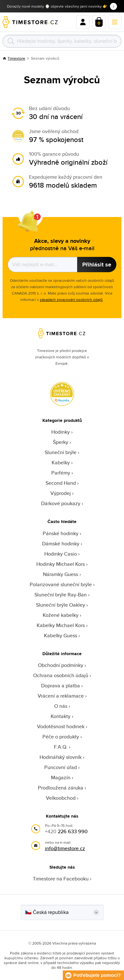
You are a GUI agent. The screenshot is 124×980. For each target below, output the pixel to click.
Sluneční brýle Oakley (61, 605)
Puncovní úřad (61, 767)
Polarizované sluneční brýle (61, 584)
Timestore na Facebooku (61, 879)
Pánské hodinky (61, 533)
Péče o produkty (61, 737)
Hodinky (61, 432)
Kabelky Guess (61, 636)
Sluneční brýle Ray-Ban (61, 595)
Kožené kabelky (61, 615)
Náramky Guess (61, 574)
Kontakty (61, 716)
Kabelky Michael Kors (61, 625)
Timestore (14, 58)
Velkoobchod (61, 798)
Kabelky (61, 463)
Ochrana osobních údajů (61, 675)
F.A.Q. (61, 747)
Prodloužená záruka (61, 788)
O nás (61, 706)
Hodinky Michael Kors (61, 564)
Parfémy (61, 473)
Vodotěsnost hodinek (61, 726)
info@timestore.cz (65, 848)
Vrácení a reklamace (61, 696)
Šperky (61, 442)
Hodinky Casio (61, 554)
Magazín (61, 778)
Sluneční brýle (61, 452)
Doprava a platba (61, 686)
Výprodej (61, 493)
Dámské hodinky (61, 544)
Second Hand (61, 483)
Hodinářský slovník (61, 757)
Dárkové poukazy (61, 503)
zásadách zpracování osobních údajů (71, 299)
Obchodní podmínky (61, 665)
